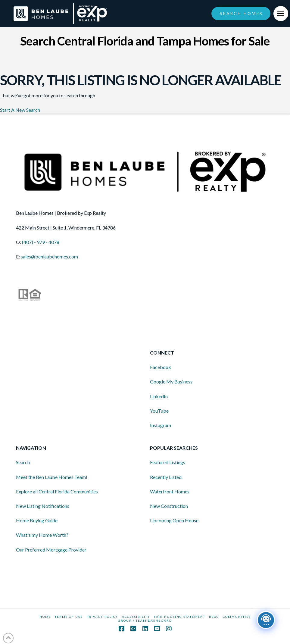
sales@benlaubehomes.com (49, 256)
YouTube (159, 411)
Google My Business (171, 381)
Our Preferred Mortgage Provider (51, 550)
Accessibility (136, 617)
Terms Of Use (69, 617)
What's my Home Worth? (42, 535)
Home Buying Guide (37, 520)
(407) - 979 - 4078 (41, 242)
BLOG (214, 617)
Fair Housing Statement (180, 617)
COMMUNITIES (237, 617)
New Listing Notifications (43, 506)
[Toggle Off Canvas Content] (281, 14)
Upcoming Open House (174, 520)
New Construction (169, 506)
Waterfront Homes (170, 491)
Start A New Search (20, 110)
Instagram (161, 425)
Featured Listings (168, 462)
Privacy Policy (102, 617)
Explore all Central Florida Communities (57, 491)
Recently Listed (166, 477)
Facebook (161, 367)
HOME (45, 617)
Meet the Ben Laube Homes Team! (52, 477)
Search (23, 462)
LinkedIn (159, 396)
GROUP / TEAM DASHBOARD (145, 621)
